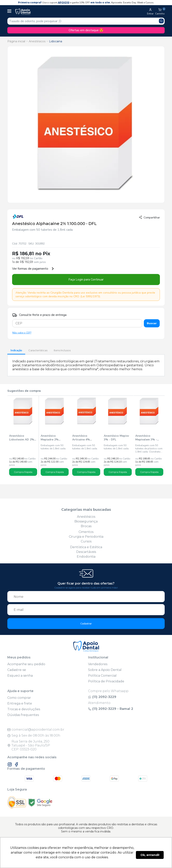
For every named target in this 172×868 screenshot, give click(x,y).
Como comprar (19, 698)
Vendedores (98, 664)
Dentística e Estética (86, 547)
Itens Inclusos (62, 350)
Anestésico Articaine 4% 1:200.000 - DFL (83, 438)
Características (38, 350)
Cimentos (86, 532)
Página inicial (16, 41)
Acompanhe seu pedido (26, 664)
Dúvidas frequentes (23, 715)
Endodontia (86, 557)
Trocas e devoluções (24, 709)
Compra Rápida (23, 472)
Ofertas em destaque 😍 (86, 30)
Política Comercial (102, 676)
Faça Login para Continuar (86, 280)
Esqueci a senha (20, 676)
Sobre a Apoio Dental (105, 670)
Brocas (86, 526)
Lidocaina (56, 41)
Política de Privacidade (106, 681)
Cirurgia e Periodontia (86, 537)
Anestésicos (37, 41)
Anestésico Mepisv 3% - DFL (116, 438)
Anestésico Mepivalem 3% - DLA (146, 438)
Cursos (86, 541)
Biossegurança (86, 521)
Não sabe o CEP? (22, 333)
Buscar (152, 323)
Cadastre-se (17, 670)
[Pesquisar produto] (161, 21)
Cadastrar (86, 624)
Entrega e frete (20, 703)
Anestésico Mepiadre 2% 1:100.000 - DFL (51, 438)
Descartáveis (86, 552)
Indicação (16, 350)
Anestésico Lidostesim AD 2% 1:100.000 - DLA (22, 438)
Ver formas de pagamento (33, 269)
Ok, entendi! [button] (150, 855)
